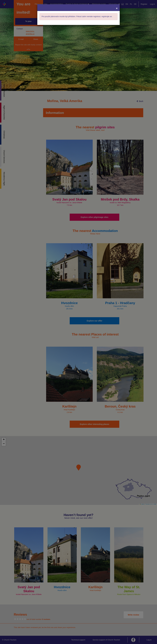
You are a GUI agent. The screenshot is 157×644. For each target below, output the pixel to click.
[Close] (117, 8)
